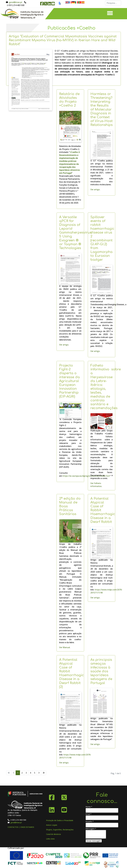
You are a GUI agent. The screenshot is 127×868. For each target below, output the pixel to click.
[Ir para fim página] (44, 773)
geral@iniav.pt (16, 2)
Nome (89, 807)
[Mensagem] (96, 834)
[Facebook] (52, 796)
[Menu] (110, 14)
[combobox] (113, 3)
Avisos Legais (52, 825)
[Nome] (102, 810)
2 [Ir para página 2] (22, 773)
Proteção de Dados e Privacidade (60, 820)
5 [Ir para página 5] (35, 773)
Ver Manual (64, 647)
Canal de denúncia (53, 834)
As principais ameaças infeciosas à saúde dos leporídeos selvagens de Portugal (101, 671)
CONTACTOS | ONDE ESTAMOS (21, 827)
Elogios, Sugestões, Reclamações (60, 830)
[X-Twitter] (64, 796)
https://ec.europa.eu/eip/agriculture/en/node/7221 (86, 476)
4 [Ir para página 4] (30, 773)
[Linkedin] (52, 809)
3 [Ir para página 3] (26, 773)
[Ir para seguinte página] (39, 773)
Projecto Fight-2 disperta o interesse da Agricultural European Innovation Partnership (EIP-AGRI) (69, 381)
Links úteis (50, 839)
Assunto (90, 821)
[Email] (102, 818)
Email (88, 814)
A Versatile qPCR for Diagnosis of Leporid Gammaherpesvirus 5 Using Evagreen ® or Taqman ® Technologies (75, 233)
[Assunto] (102, 825)
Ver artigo (95, 189)
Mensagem (91, 829)
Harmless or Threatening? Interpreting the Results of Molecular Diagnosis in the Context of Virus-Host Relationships (102, 109)
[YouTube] (64, 809)
